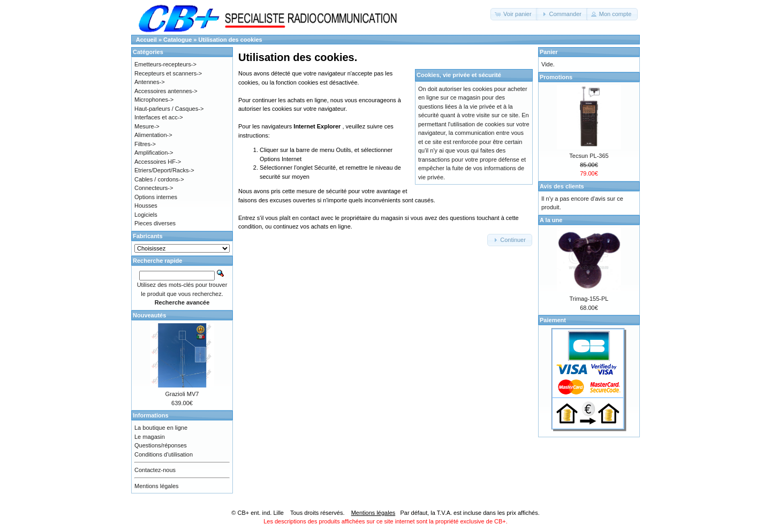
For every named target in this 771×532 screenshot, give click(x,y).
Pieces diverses (155, 223)
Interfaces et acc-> (159, 117)
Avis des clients (562, 186)
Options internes (156, 197)
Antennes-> (150, 82)
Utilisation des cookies (230, 40)
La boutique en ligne (161, 428)
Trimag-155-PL (589, 299)
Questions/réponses (161, 445)
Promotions (556, 77)
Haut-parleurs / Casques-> (169, 109)
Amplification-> (154, 153)
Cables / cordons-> (159, 179)
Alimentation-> (153, 135)
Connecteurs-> (154, 188)
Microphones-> (154, 100)
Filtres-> (145, 144)
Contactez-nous (155, 470)
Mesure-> (147, 126)
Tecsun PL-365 (589, 156)
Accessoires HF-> (158, 162)
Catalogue (177, 40)
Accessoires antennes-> (166, 91)
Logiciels (146, 215)
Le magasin (150, 437)
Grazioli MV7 (182, 394)
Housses (146, 206)
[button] (514, 14)
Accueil (146, 40)
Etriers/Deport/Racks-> (164, 170)
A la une (551, 220)
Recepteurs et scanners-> (168, 73)
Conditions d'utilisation (164, 454)
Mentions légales (157, 486)
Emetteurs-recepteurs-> (165, 64)
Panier (549, 52)
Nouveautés (149, 315)
